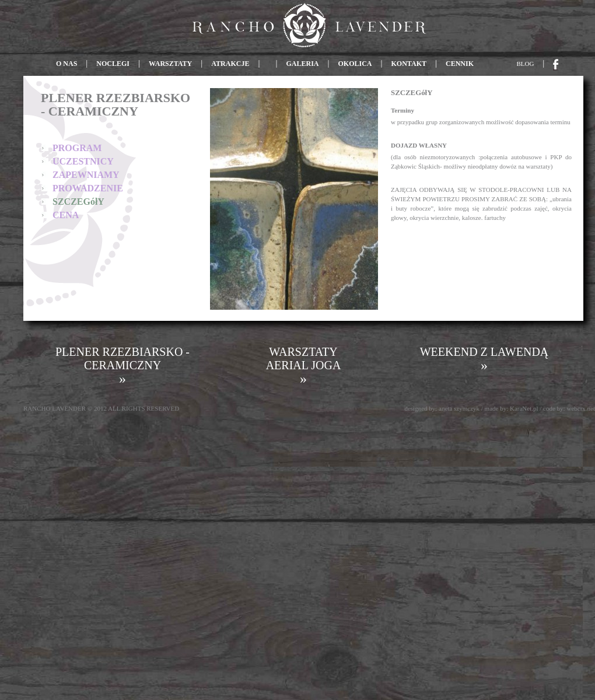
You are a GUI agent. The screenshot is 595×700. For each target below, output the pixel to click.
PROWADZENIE (88, 188)
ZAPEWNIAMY (86, 175)
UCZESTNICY (83, 161)
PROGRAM (77, 148)
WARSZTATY (170, 64)
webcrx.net (581, 408)
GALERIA (302, 64)
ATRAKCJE (230, 64)
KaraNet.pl (524, 408)
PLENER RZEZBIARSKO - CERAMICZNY (123, 365)
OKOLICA (355, 64)
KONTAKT (409, 64)
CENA (66, 215)
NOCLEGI (113, 64)
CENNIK (460, 64)
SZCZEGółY (78, 202)
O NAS (67, 64)
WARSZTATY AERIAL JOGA (304, 365)
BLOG (526, 64)
